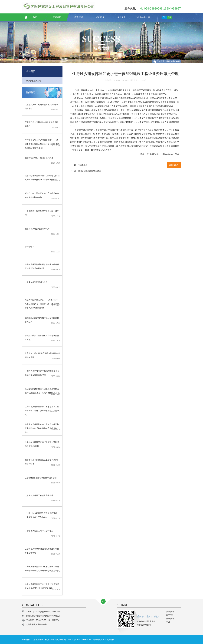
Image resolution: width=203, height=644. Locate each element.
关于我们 (79, 17)
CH (169, 17)
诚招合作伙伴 (143, 17)
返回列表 (174, 165)
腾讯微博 (170, 619)
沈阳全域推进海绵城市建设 (36, 282)
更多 (168, 622)
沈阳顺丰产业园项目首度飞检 (37, 229)
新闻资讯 (57, 17)
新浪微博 (170, 612)
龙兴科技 (110, 640)
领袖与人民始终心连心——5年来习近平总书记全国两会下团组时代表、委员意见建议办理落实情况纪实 (42, 304)
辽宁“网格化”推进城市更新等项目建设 (41, 478)
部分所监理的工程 (34, 81)
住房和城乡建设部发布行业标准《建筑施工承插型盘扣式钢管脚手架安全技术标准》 (42, 428)
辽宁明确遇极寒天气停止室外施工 (39, 531)
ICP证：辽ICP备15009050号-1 (79, 640)
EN (164, 17)
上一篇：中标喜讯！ (79, 165)
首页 (35, 17)
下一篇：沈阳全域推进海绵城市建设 (85, 171)
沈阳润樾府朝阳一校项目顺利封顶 (39, 158)
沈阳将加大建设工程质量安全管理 (39, 495)
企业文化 (122, 17)
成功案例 (100, 17)
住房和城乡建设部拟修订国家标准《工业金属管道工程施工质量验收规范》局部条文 (42, 411)
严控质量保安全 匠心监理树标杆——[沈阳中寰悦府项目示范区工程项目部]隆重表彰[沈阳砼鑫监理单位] (42, 144)
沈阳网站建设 (99, 640)
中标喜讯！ (29, 247)
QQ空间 (169, 615)
